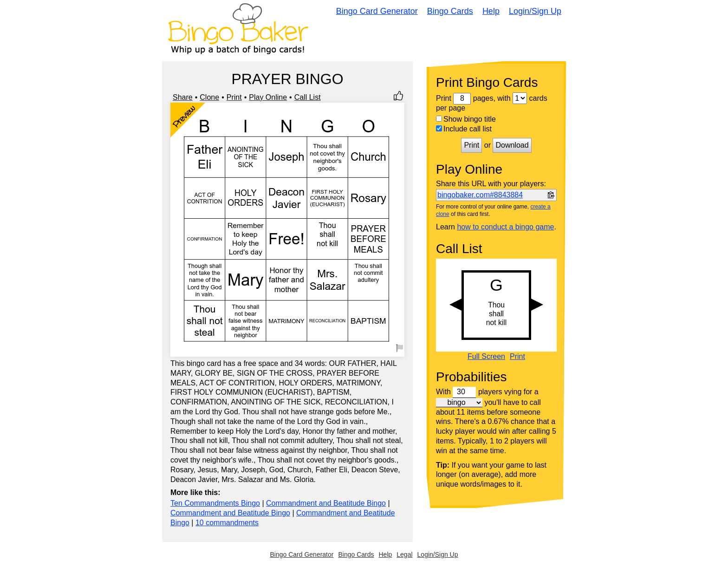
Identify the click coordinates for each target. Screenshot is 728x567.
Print (234, 97)
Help (491, 11)
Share (183, 97)
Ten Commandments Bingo (215, 503)
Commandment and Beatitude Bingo (326, 503)
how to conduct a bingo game (505, 227)
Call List (308, 97)
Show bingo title (466, 119)
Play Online (268, 97)
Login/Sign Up (535, 11)
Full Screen (486, 357)
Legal (404, 554)
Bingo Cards (450, 11)
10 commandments (227, 523)
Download (512, 145)
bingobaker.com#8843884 (480, 195)
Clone (209, 97)
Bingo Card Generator (377, 11)
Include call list (464, 129)
